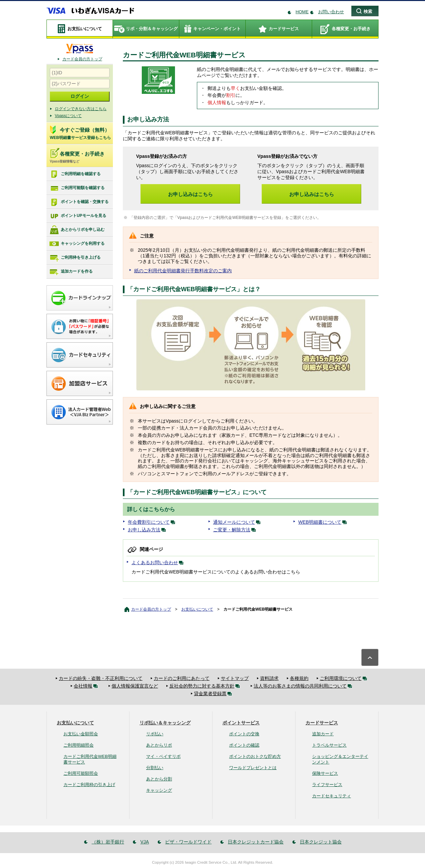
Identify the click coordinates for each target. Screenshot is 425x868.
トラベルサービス (329, 745)
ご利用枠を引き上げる (75, 258)
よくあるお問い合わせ (159, 563)
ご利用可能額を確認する (77, 188)
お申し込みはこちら (190, 194)
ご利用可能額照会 (81, 773)
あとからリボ (159, 745)
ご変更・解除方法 (236, 530)
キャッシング (159, 790)
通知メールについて (238, 522)
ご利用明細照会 (79, 745)
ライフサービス (327, 785)
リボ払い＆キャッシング (165, 723)
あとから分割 (159, 779)
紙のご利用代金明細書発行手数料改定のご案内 (183, 271)
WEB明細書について (324, 522)
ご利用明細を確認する (75, 174)
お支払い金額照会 (81, 734)
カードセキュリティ (332, 796)
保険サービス (325, 773)
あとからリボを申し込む (77, 230)
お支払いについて (197, 609)
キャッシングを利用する (77, 244)
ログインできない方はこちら (81, 109)
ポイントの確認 (244, 745)
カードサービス (322, 723)
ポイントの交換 (244, 734)
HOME (302, 12)
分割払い (155, 768)
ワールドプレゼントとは (253, 768)
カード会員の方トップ (82, 59)
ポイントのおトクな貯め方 (255, 756)
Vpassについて (68, 116)
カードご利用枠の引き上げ (89, 785)
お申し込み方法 (148, 530)
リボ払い (155, 734)
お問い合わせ (331, 12)
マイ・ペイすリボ (163, 756)
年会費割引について (153, 522)
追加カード (323, 734)
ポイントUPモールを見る (78, 216)
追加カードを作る (71, 272)
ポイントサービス (241, 723)
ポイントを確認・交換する (79, 202)
